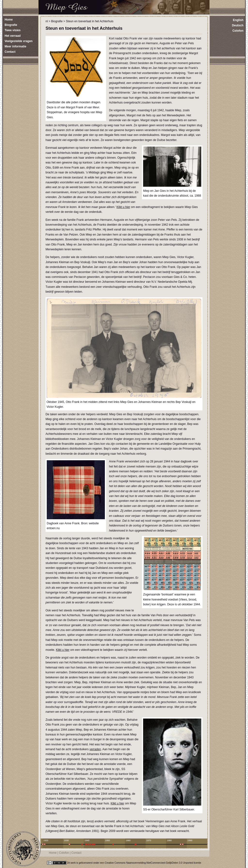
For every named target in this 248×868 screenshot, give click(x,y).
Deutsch (238, 25)
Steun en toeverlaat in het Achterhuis (90, 21)
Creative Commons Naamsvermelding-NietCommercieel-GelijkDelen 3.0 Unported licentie (153, 863)
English (238, 20)
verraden (95, 749)
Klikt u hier (123, 207)
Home (53, 853)
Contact (76, 853)
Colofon (238, 31)
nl (47, 21)
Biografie (57, 21)
